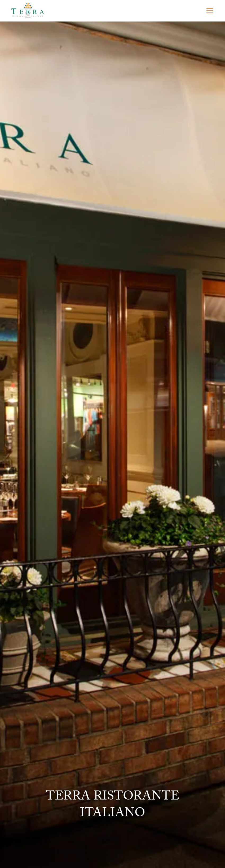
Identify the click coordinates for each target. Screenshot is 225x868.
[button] (209, 11)
